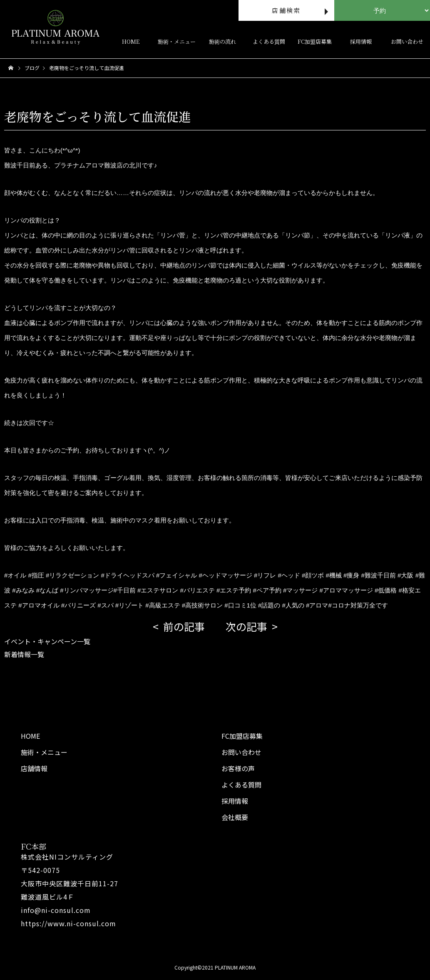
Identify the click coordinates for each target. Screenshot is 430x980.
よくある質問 (269, 41)
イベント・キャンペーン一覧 (47, 641)
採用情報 (361, 41)
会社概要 (235, 817)
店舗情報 (34, 768)
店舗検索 (286, 10)
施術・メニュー (177, 41)
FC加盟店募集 (315, 41)
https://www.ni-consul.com (68, 923)
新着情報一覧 (24, 654)
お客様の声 (238, 768)
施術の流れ (222, 41)
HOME (131, 41)
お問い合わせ (407, 41)
